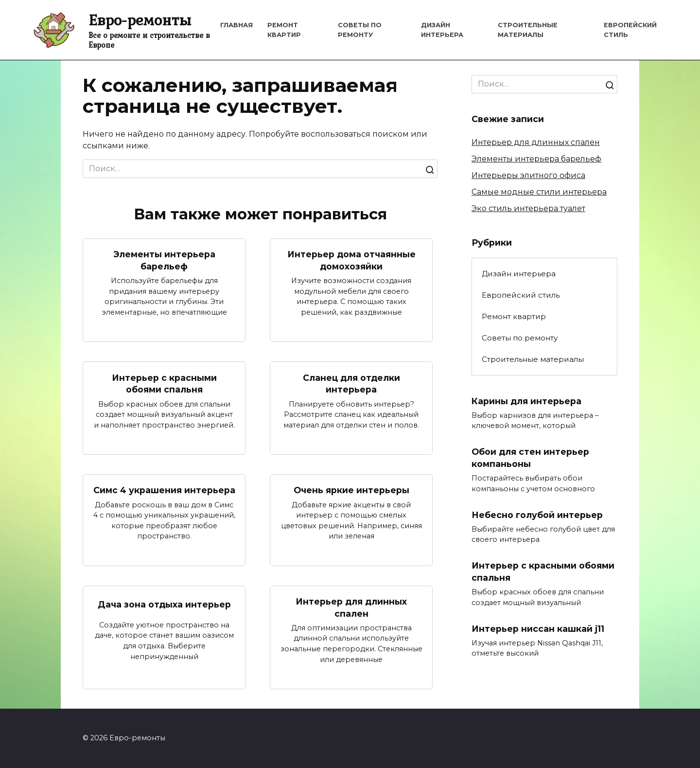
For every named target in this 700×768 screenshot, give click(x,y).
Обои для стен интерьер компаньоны (530, 458)
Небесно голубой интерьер (537, 515)
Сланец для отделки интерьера (351, 384)
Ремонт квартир (514, 316)
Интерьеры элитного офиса (528, 175)
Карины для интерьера (526, 401)
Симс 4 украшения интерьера (164, 491)
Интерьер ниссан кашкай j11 (538, 629)
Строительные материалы (533, 359)
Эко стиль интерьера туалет (528, 208)
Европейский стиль (521, 295)
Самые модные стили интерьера (539, 192)
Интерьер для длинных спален (351, 607)
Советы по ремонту (520, 338)
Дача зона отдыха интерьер (164, 605)
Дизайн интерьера (519, 274)
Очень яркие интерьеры (351, 491)
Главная (236, 25)
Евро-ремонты (140, 20)
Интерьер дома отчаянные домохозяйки (351, 260)
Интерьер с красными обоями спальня (164, 384)
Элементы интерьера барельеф (164, 260)
